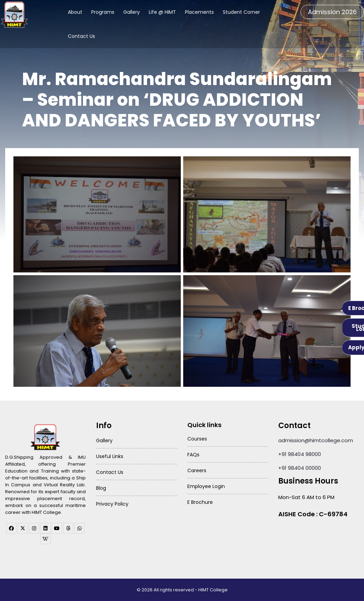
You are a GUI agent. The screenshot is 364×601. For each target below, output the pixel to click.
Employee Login (206, 486)
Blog (101, 488)
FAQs (193, 455)
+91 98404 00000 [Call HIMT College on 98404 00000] (300, 468)
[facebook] (11, 528)
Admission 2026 (332, 12)
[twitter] (23, 528)
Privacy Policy (112, 504)
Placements (199, 12)
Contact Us (81, 36)
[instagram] (34, 528)
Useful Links (110, 456)
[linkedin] (45, 528)
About (75, 12)
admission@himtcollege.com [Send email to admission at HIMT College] (316, 440)
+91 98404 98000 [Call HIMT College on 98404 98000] (300, 454)
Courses (197, 439)
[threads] (68, 528)
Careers (197, 470)
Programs (103, 12)
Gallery (132, 12)
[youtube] (57, 528)
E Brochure (200, 502)
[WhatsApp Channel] (80, 528)
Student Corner (241, 12)
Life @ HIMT (162, 12)
